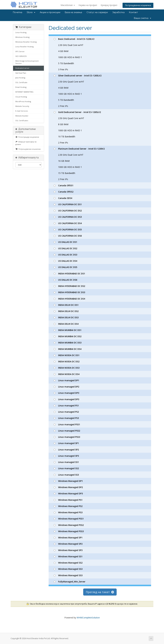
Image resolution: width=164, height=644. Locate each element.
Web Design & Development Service (27, 62)
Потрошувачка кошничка (138, 5)
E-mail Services (22, 111)
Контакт (133, 12)
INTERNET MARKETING (24, 92)
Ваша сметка (143, 18)
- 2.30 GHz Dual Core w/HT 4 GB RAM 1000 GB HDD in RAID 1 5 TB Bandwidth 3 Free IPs (74, 54)
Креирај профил (109, 5)
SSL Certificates (22, 120)
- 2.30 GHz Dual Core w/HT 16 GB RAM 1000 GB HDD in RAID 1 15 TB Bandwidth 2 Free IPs (79, 164)
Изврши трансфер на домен (26, 143)
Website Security (22, 106)
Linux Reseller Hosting (24, 47)
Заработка (118, 12)
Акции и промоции (50, 12)
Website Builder (22, 116)
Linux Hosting (21, 32)
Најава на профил (88, 5)
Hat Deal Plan (21, 73)
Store (31, 12)
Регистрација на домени (27, 137)
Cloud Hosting (21, 97)
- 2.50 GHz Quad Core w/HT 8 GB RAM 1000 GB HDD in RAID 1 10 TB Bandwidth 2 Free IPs (77, 127)
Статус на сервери (97, 12)
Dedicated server (22, 68)
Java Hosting (20, 78)
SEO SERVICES (21, 56)
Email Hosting (21, 87)
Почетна (18, 12)
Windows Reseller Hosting (26, 42)
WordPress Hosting (23, 101)
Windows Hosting (22, 37)
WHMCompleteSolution (88, 618)
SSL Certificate (21, 82)
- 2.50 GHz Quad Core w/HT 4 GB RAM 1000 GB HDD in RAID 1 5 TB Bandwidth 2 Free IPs (78, 91)
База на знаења (73, 12)
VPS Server (20, 51)
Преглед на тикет (100, 592)
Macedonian (68, 5)
